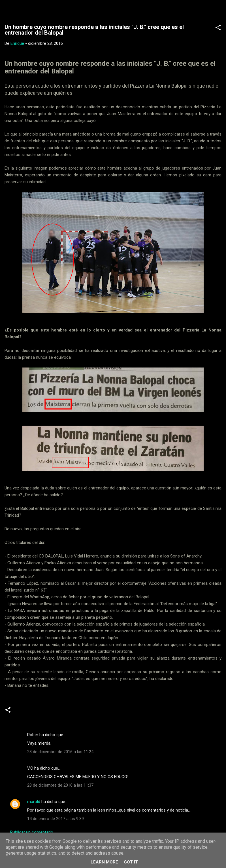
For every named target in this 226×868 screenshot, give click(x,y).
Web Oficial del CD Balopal (59, 10)
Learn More (104, 862)
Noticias (26, 712)
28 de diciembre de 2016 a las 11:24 (60, 752)
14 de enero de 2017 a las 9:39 (56, 819)
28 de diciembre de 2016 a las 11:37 (60, 785)
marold (34, 802)
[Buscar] (218, 11)
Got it (131, 862)
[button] (218, 28)
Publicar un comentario (32, 832)
